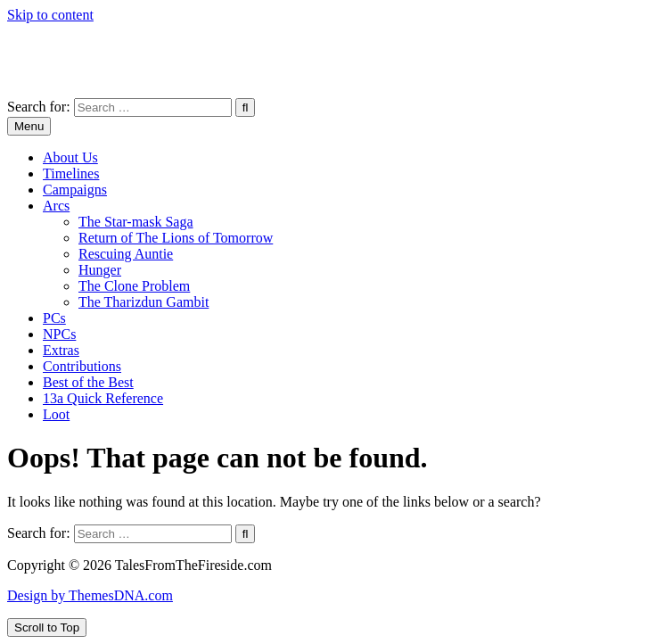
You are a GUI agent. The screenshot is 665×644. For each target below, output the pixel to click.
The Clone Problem (134, 286)
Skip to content (50, 15)
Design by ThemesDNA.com (90, 595)
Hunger (100, 270)
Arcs (56, 206)
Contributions (82, 366)
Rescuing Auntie (126, 254)
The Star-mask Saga (136, 222)
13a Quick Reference (103, 398)
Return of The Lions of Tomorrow (176, 238)
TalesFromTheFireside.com (86, 45)
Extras (61, 350)
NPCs (59, 334)
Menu (29, 126)
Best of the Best (88, 382)
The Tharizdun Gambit (144, 302)
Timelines (71, 173)
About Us (70, 157)
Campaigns (75, 190)
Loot (56, 414)
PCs (54, 318)
